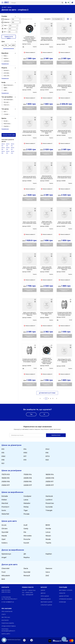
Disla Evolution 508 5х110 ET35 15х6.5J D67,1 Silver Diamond (64, 39)
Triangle (49, 511)
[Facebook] (32, 640)
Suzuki (26, 544)
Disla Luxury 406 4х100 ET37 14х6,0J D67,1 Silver (47, 223)
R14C (48, 449)
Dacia (26, 570)
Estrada (5, 497)
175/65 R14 (28, 475)
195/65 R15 (6, 478)
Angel (4, 559)
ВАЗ (3, 581)
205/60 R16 (50, 478)
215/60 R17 (6, 486)
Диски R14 (13, 115)
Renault (27, 577)
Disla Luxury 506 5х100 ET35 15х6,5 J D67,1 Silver (47, 268)
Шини (43, 590)
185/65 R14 (50, 475)
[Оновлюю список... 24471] (70, 26)
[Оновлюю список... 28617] (35, 347)
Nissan (48, 537)
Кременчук (6, 555)
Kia (25, 533)
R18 (3, 460)
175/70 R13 (6, 475)
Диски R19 (8, 123)
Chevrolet (6, 570)
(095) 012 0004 (6, 592)
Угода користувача (9, 626)
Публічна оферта (8, 623)
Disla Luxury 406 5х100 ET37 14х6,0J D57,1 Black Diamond (29, 268)
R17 (25, 456)
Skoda (48, 540)
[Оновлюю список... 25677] (70, 74)
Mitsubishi (6, 577)
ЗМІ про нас (6, 617)
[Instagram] (24, 640)
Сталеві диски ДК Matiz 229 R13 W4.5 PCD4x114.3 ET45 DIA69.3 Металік (64, 314)
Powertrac (50, 504)
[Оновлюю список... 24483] (35, 74)
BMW (48, 526)
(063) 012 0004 (6, 590)
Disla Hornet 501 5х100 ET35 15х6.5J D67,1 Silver (30, 132)
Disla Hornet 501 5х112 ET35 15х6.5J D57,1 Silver (29, 177)
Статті (4, 614)
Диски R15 (3, 119)
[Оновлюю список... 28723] (51, 347)
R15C (25, 453)
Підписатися (56, 435)
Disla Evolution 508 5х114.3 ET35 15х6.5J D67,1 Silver (29, 86)
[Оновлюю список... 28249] (35, 256)
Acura (4, 526)
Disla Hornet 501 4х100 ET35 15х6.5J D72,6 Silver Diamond (47, 86)
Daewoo (49, 570)
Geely (26, 529)
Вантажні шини (46, 602)
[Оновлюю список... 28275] (35, 302)
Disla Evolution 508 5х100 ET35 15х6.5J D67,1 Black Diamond (47, 39)
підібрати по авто (9, 37)
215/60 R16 (6, 482)
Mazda (4, 537)
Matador (27, 504)
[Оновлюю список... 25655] (51, 74)
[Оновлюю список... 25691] (51, 165)
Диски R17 (13, 119)
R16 (47, 453)
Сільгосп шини (46, 605)
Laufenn (49, 500)
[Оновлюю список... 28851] (70, 347)
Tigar (26, 511)
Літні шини (45, 596)
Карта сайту (6, 634)
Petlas (26, 508)
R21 (3, 464)
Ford (3, 573)
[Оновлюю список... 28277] (51, 302)
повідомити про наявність (29, 63)
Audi (25, 526)
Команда (62, 602)
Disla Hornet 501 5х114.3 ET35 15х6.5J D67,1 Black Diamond (47, 177)
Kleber (4, 500)
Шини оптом (64, 596)
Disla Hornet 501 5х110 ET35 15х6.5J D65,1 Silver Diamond (64, 132)
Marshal (5, 504)
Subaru (5, 544)
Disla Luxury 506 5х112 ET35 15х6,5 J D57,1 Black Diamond (30, 314)
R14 (25, 449)
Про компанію (7, 611)
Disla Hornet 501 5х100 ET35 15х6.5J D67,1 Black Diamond (64, 86)
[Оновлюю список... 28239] (51, 211)
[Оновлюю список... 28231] (35, 211)
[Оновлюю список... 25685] (70, 120)
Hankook (49, 497)
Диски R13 (8, 115)
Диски (43, 593)
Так (31, 414)
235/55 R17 (50, 486)
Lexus (48, 533)
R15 (3, 453)
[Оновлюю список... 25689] (35, 165)
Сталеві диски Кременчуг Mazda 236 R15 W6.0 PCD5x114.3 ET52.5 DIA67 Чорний (47, 361)
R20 (47, 460)
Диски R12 (3, 115)
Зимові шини (46, 599)
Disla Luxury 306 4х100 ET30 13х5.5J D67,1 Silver (30, 223)
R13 (3, 449)
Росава (26, 515)
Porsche (27, 540)
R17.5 (48, 456)
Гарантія (62, 593)
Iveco (48, 573)
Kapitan (49, 555)
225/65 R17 (28, 486)
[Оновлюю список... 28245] (70, 211)
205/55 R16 (28, 478)
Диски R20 (13, 123)
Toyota (48, 544)
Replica (27, 559)
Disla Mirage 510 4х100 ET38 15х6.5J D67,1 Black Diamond (64, 361)
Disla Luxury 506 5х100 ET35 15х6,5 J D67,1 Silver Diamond (64, 268)
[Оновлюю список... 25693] (70, 165)
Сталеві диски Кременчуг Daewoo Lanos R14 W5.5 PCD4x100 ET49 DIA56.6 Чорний (30, 39)
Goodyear (28, 497)
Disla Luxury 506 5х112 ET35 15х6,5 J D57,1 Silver (47, 314)
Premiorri (5, 508)
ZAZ (47, 577)
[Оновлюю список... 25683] (51, 120)
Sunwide (49, 508)
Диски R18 (3, 123)
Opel (3, 540)
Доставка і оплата (66, 590)
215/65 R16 (28, 482)
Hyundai (5, 533)
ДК (25, 555)
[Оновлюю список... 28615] (70, 302)
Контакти (5, 620)
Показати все (5, 65)
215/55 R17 (50, 482)
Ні (44, 414)
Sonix (4, 511)
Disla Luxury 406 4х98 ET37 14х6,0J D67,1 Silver (64, 223)
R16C (3, 456)
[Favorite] (68, 3)
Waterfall (5, 515)
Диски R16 (8, 119)
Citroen (5, 529)
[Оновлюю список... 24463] (51, 26)
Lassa (26, 500)
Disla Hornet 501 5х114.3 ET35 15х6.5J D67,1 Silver (64, 177)
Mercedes (28, 537)
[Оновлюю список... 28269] (51, 256)
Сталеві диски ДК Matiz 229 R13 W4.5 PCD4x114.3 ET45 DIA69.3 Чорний (29, 360)
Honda (48, 529)
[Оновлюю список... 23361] (35, 26)
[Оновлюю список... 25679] (35, 120)
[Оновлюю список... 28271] (70, 256)
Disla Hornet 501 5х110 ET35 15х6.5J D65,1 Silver (47, 132)
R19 (25, 460)
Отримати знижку (66, 599)
